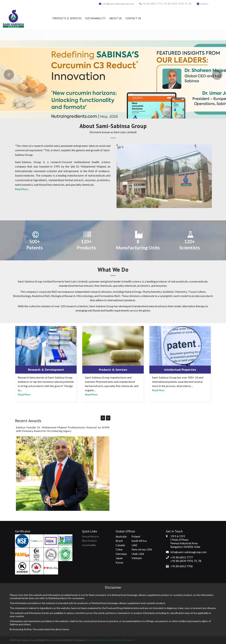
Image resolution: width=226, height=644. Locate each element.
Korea (119, 562)
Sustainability (95, 18)
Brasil (119, 541)
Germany (121, 554)
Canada (120, 545)
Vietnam (137, 558)
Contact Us (133, 18)
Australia (121, 536)
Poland (136, 536)
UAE (134, 545)
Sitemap (119, 640)
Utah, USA (138, 554)
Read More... (22, 189)
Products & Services (67, 18)
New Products (90, 541)
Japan (119, 558)
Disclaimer (129, 640)
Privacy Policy (93, 640)
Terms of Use (108, 640)
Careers (204, 4)
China (119, 549)
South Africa (139, 541)
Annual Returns (91, 536)
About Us (116, 18)
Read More (24, 394)
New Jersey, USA (142, 549)
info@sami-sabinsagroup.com (118, 4)
